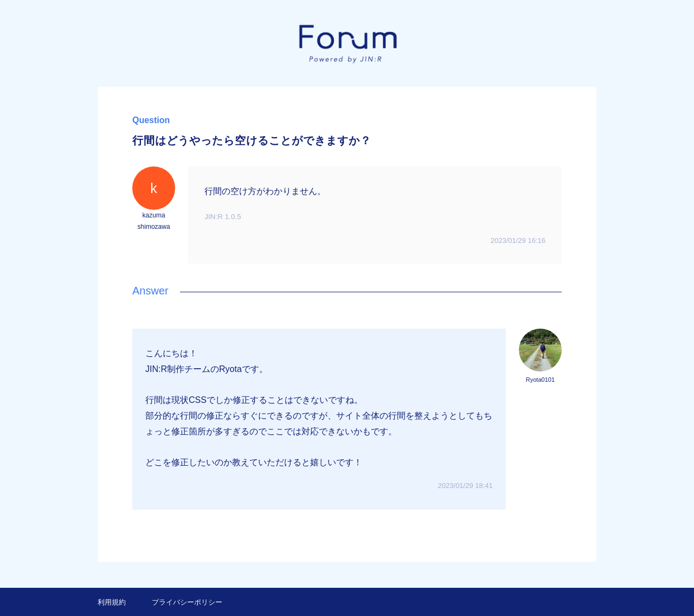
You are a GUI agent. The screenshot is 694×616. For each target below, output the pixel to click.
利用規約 (112, 602)
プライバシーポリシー (187, 602)
